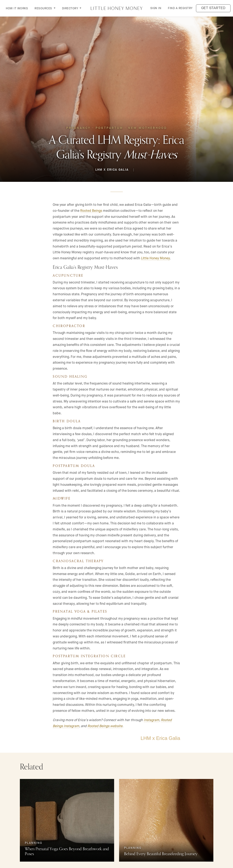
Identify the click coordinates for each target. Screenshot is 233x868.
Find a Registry (180, 8)
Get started (213, 8)
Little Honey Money (155, 258)
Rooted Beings (91, 211)
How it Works (17, 8)
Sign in (156, 8)
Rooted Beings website (105, 726)
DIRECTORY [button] (70, 8)
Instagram (151, 720)
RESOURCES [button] (44, 8)
